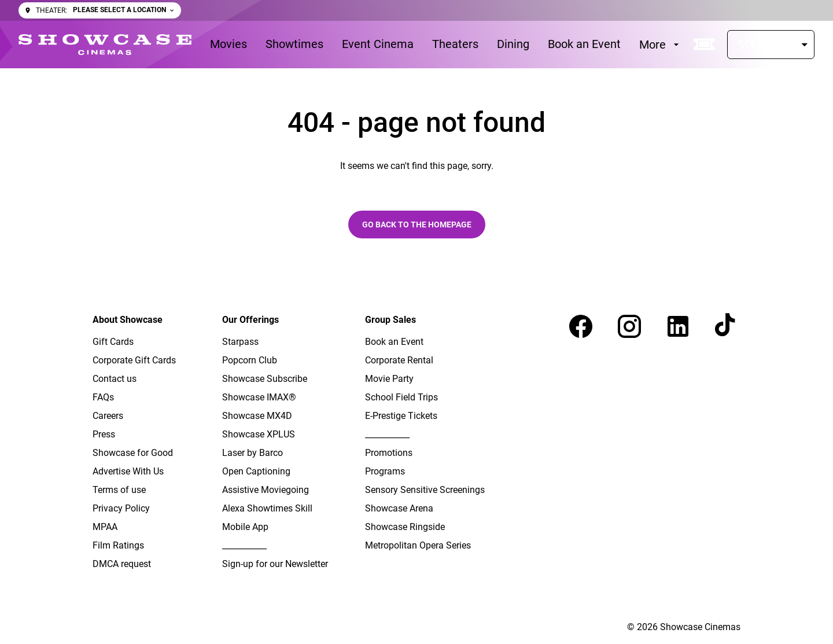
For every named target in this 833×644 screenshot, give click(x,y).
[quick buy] (705, 45)
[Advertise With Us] (128, 472)
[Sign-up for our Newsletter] (275, 564)
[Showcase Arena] (399, 509)
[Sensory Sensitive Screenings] (425, 490)
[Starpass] (771, 45)
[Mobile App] (245, 527)
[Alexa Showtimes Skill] (267, 509)
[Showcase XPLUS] (259, 435)
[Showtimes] (294, 45)
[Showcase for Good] (133, 453)
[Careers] (108, 416)
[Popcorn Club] (250, 360)
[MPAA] (105, 527)
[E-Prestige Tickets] (401, 416)
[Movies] (228, 45)
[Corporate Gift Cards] (134, 360)
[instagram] (629, 326)
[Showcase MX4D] (257, 416)
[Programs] (385, 472)
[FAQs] (103, 398)
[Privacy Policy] (121, 509)
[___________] (244, 546)
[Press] (104, 435)
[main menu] (446, 45)
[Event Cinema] (378, 45)
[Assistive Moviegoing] (266, 490)
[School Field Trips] (401, 398)
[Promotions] (389, 453)
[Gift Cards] (113, 342)
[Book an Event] (584, 45)
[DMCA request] (122, 564)
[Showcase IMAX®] (259, 398)
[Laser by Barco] (253, 453)
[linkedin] (678, 326)
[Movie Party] (389, 379)
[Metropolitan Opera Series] (418, 546)
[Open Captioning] (256, 472)
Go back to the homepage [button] (417, 225)
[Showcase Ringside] (405, 527)
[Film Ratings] (118, 546)
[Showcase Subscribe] (265, 379)
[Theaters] (455, 45)
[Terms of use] (119, 490)
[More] (661, 45)
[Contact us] (115, 379)
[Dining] (513, 45)
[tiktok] (727, 326)
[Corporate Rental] (399, 360)
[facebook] (581, 326)
